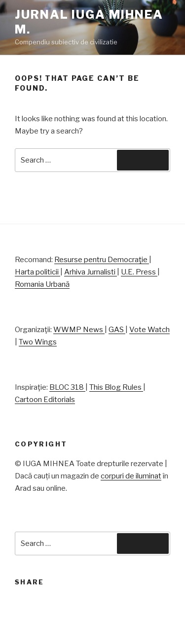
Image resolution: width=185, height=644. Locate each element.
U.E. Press (139, 272)
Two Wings (38, 342)
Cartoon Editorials (45, 400)
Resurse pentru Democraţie (102, 260)
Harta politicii (37, 272)
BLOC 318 (67, 387)
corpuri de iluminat (131, 476)
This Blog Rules (116, 387)
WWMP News (79, 330)
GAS (117, 330)
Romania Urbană (42, 284)
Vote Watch (149, 330)
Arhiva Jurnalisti (91, 272)
